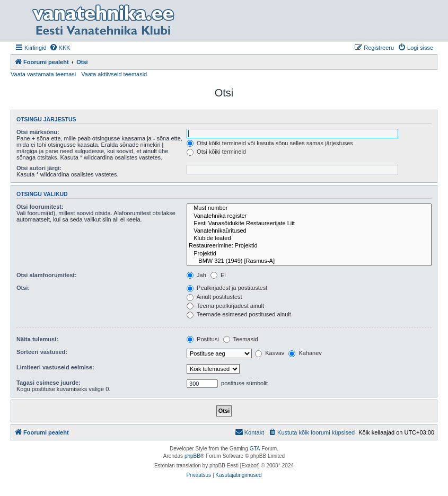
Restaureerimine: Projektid (309, 246)
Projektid (309, 254)
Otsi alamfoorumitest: (47, 275)
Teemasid (241, 339)
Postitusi (203, 339)
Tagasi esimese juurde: (49, 383)
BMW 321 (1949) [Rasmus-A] (309, 261)
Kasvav (270, 353)
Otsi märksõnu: (38, 132)
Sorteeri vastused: (42, 352)
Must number (309, 208)
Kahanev (305, 353)
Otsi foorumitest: (40, 207)
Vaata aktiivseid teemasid (114, 74)
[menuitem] (60, 48)
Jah (196, 275)
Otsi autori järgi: (39, 168)
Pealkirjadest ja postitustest (227, 288)
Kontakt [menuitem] (249, 432)
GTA (255, 449)
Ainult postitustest (214, 297)
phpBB (192, 456)
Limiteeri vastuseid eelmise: (55, 367)
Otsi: (23, 288)
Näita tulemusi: (37, 339)
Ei (218, 275)
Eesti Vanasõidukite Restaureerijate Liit (309, 224)
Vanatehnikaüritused (309, 231)
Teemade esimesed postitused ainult (239, 314)
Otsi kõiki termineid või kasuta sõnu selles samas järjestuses (270, 143)
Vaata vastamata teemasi (43, 74)
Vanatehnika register (309, 216)
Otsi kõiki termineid (216, 152)
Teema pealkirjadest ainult (225, 306)
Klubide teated (309, 238)
